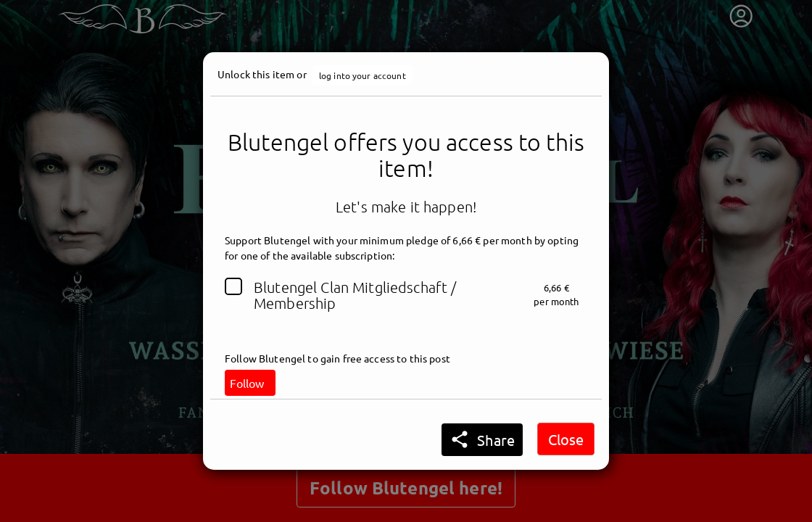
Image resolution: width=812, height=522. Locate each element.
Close (566, 439)
